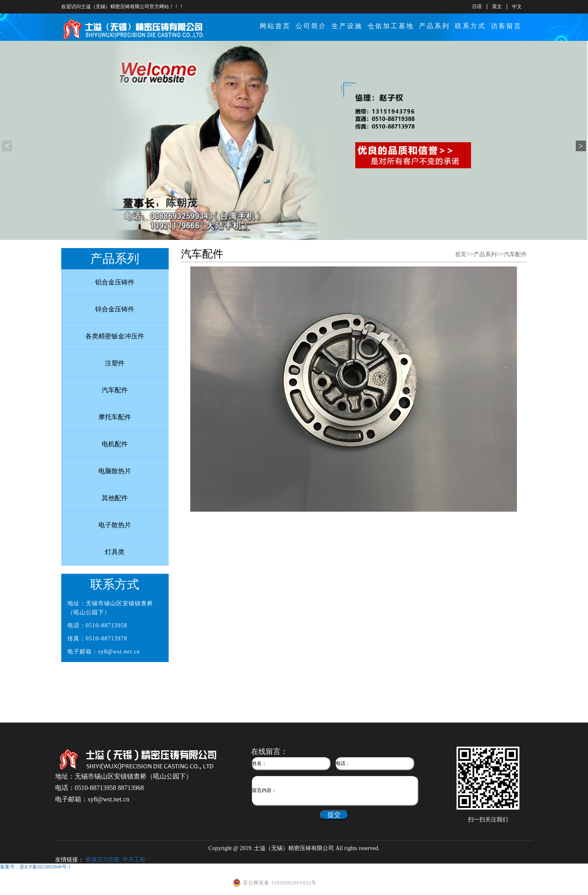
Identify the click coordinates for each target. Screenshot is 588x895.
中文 (517, 7)
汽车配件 (115, 390)
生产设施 (347, 26)
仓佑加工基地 (391, 26)
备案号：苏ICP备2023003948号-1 (35, 867)
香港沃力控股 (102, 860)
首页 (461, 254)
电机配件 (115, 444)
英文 (497, 7)
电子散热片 (115, 525)
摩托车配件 (115, 417)
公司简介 (311, 26)
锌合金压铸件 (115, 309)
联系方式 (470, 26)
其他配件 (115, 498)
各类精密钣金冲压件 (115, 336)
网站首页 (275, 26)
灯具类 (115, 552)
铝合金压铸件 (115, 282)
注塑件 (115, 363)
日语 (477, 7)
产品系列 (434, 26)
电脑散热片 (115, 471)
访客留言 (506, 26)
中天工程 (134, 860)
